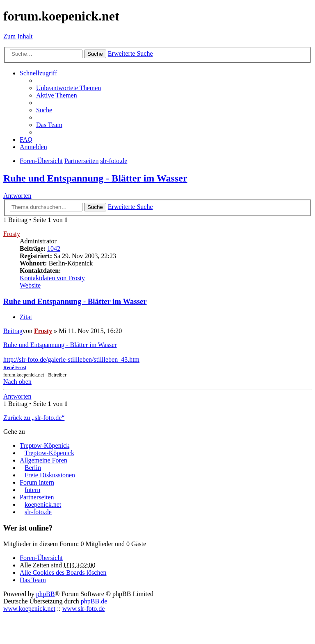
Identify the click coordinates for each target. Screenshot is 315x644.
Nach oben (17, 382)
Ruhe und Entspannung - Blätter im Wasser (95, 178)
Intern (32, 490)
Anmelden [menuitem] (33, 147)
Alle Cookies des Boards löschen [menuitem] (63, 573)
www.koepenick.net (29, 609)
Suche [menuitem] (44, 110)
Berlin (33, 468)
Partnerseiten (37, 497)
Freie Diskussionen (50, 475)
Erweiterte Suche (130, 53)
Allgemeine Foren (43, 460)
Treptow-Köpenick (45, 446)
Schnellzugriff (38, 73)
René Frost (15, 367)
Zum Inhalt (18, 36)
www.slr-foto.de (84, 609)
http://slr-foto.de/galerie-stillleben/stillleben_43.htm (71, 359)
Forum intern (37, 482)
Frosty (12, 234)
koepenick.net (43, 505)
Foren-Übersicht (41, 558)
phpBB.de (94, 601)
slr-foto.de (38, 512)
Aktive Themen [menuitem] (57, 95)
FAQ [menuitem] (26, 139)
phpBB (45, 594)
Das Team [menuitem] (49, 125)
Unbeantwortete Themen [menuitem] (68, 88)
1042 (54, 248)
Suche (95, 54)
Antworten (17, 196)
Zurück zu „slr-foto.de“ (34, 418)
